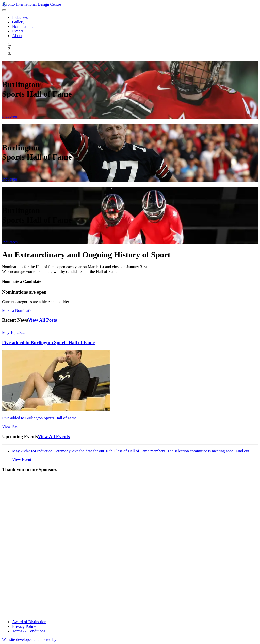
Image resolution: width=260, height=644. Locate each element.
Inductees (11, 116)
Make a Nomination (20, 310)
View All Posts (42, 320)
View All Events (54, 436)
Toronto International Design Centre (31, 4)
